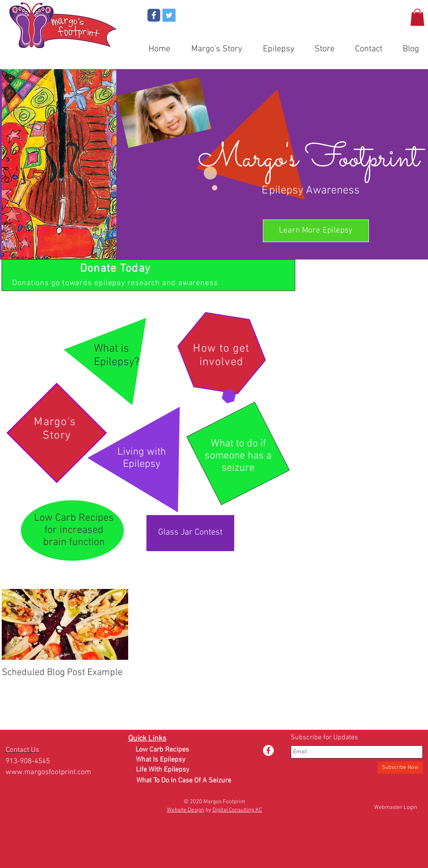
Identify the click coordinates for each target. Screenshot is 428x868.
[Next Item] (114, 625)
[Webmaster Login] (396, 808)
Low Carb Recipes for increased (74, 524)
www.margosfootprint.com (48, 772)
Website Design (186, 810)
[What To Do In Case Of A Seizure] (184, 781)
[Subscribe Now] (400, 768)
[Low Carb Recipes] (162, 750)
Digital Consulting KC (237, 810)
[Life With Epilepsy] (163, 770)
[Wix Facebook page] (154, 15)
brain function (74, 542)
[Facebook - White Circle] (268, 750)
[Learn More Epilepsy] (316, 231)
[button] (417, 17)
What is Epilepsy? (117, 356)
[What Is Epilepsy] (161, 760)
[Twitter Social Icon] (169, 15)
